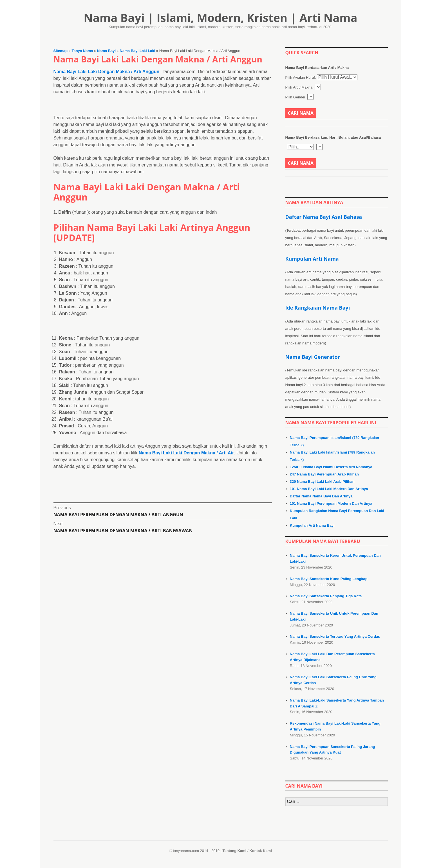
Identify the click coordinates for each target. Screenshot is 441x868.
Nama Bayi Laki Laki (138, 51)
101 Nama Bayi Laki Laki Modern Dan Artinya (329, 489)
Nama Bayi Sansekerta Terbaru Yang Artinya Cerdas (335, 636)
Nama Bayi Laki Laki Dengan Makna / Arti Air (186, 422)
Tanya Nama (82, 51)
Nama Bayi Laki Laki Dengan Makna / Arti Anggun (107, 72)
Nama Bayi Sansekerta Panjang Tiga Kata (326, 596)
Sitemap (61, 51)
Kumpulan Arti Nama (312, 259)
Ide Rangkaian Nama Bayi (318, 308)
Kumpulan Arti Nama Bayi (312, 525)
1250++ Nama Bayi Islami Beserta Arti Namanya (331, 467)
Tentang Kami (234, 851)
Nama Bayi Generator (313, 357)
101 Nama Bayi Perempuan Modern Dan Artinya (331, 503)
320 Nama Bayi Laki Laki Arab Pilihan (322, 482)
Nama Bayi (106, 51)
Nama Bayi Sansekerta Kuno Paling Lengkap (329, 579)
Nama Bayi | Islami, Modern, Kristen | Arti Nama (220, 18)
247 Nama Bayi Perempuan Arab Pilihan (324, 474)
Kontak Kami (260, 851)
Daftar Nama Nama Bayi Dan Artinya (321, 496)
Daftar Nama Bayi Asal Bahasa (324, 217)
